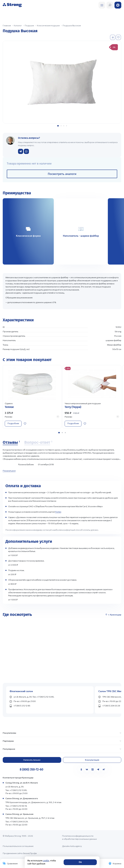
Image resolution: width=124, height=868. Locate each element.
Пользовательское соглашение (18, 846)
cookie (46, 861)
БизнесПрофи (30, 853)
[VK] (87, 769)
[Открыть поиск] (102, 5)
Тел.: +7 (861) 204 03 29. (17, 821)
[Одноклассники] (81, 769)
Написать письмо (32, 760)
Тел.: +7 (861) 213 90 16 (16, 806)
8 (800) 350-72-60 (31, 769)
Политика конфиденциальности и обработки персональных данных (79, 837)
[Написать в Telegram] (21, 151)
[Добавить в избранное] (119, 37)
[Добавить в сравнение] (113, 37)
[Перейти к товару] (32, 397)
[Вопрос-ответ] (38, 443)
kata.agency (76, 846)
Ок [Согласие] (80, 862)
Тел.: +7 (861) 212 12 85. (16, 790)
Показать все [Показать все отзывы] (9, 471)
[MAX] (93, 769)
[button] (58, 126)
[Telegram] (98, 769)
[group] (62, 82)
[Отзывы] (11, 443)
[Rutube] (104, 769)
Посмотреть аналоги (62, 174)
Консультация (92, 760)
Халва (58, 512)
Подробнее (13, 423)
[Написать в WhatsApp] (26, 151)
